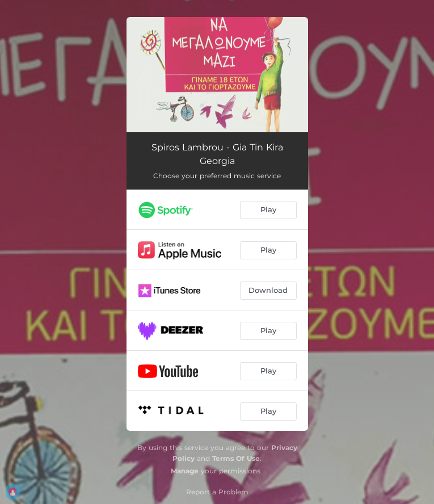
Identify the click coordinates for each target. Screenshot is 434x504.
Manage (185, 471)
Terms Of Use (236, 458)
